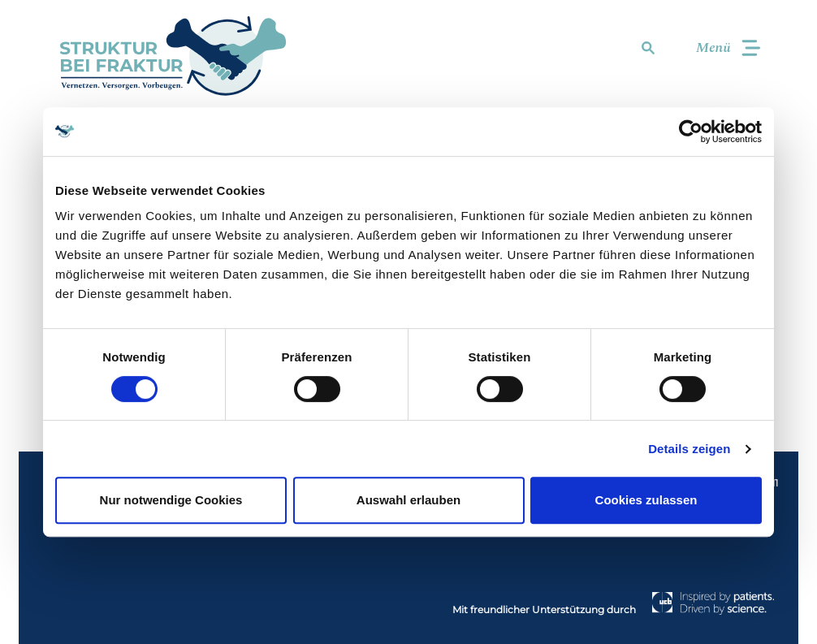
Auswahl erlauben (408, 500)
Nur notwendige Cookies (171, 500)
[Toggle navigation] (721, 48)
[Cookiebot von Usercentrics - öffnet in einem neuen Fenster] (691, 132)
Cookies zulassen (646, 500)
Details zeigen (689, 449)
